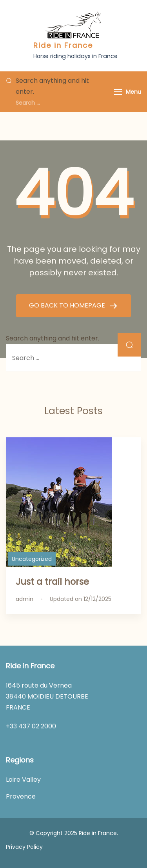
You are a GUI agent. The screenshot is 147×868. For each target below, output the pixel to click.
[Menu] (118, 92)
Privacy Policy (24, 847)
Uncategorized (32, 559)
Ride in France (63, 45)
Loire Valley (23, 780)
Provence (21, 796)
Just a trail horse (52, 582)
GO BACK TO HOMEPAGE (68, 305)
